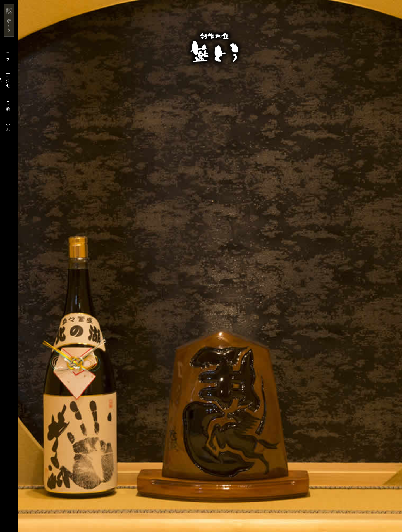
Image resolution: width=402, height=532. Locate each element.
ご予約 (8, 101)
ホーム (8, 124)
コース (8, 55)
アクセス (5, 78)
